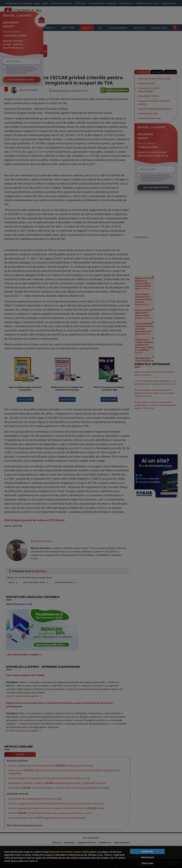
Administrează (147, 857)
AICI (116, 858)
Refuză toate (147, 863)
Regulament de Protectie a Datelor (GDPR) (69, 852)
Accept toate (147, 851)
